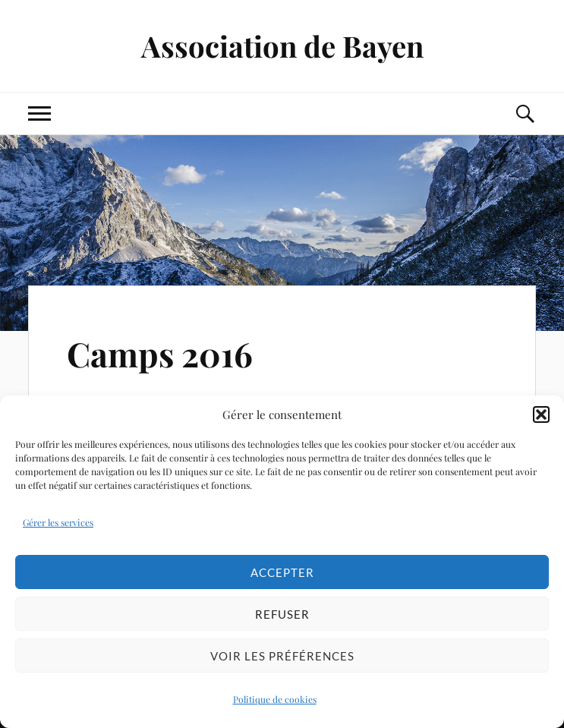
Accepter (282, 572)
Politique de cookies (275, 699)
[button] (541, 414)
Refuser (282, 614)
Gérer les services (58, 522)
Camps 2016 (160, 353)
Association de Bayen (282, 46)
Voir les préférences (282, 656)
